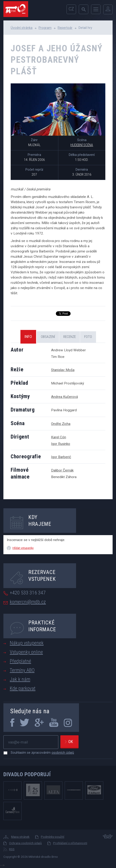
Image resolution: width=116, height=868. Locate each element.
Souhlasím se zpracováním (40, 753)
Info (28, 337)
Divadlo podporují (27, 774)
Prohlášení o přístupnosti (70, 843)
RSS (12, 849)
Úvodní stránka (22, 28)
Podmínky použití (53, 837)
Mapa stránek (20, 837)
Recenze (70, 337)
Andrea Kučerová (64, 397)
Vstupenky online (26, 652)
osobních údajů (63, 753)
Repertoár (65, 28)
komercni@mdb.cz (28, 602)
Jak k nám (20, 679)
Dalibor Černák (62, 470)
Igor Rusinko (61, 444)
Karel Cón (59, 437)
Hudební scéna (82, 145)
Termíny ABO (22, 670)
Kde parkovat (23, 688)
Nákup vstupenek (27, 643)
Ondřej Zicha (61, 424)
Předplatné (20, 661)
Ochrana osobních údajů (25, 843)
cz (71, 9)
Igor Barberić (61, 457)
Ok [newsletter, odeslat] (71, 742)
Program (45, 28)
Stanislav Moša (63, 370)
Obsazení (48, 337)
